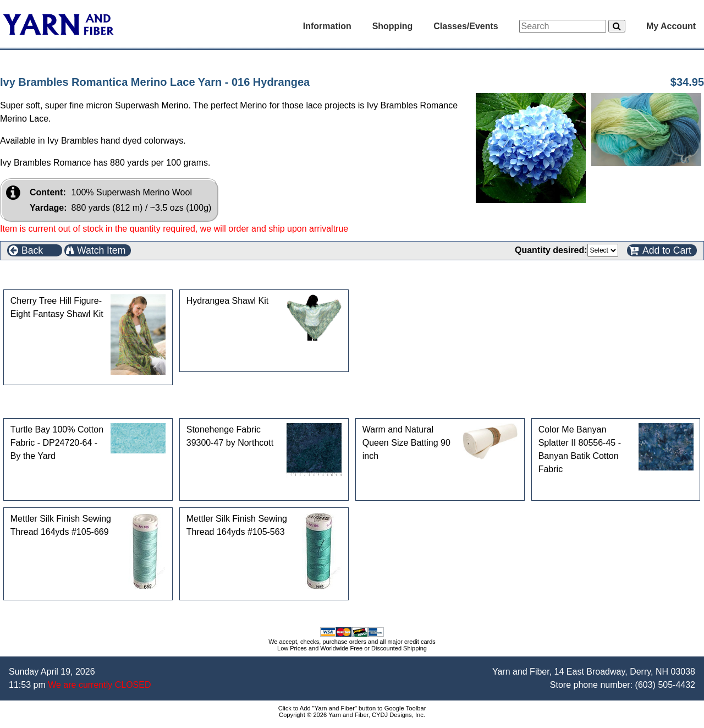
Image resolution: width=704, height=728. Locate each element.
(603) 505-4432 (665, 685)
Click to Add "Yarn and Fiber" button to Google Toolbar (352, 708)
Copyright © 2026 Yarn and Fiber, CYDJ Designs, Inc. (352, 715)
